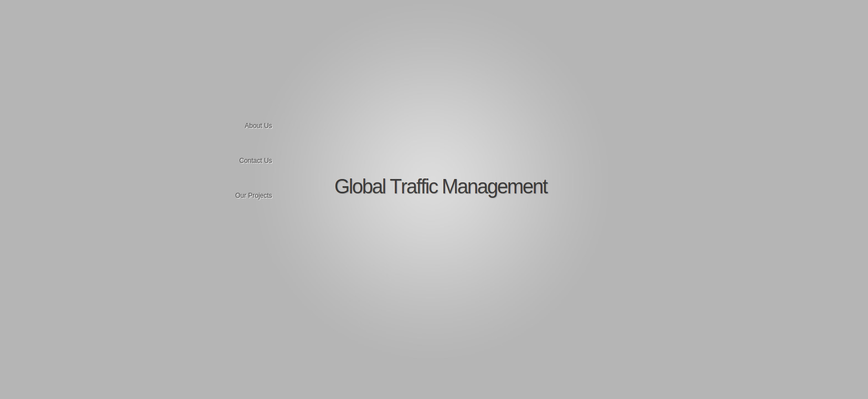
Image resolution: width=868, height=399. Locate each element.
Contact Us (255, 161)
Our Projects (254, 196)
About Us (258, 126)
